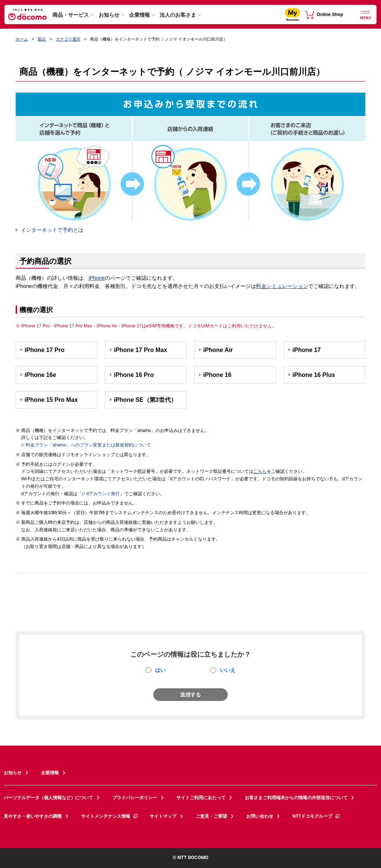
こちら (260, 471)
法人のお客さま (178, 15)
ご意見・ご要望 (211, 816)
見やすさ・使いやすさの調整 (33, 816)
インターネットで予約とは (52, 230)
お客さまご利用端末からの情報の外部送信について (296, 798)
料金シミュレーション (282, 286)
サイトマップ (163, 816)
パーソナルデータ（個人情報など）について (48, 798)
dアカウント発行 (101, 494)
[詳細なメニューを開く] (366, 14)
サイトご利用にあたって (201, 798)
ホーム (22, 39)
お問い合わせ (260, 816)
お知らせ (109, 15)
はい (160, 670)
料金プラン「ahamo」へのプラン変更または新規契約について (86, 445)
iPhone (97, 278)
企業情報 (140, 15)
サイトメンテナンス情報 (110, 816)
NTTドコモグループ (316, 816)
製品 (42, 39)
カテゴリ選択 (68, 39)
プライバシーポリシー (135, 798)
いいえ (228, 670)
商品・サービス (71, 15)
